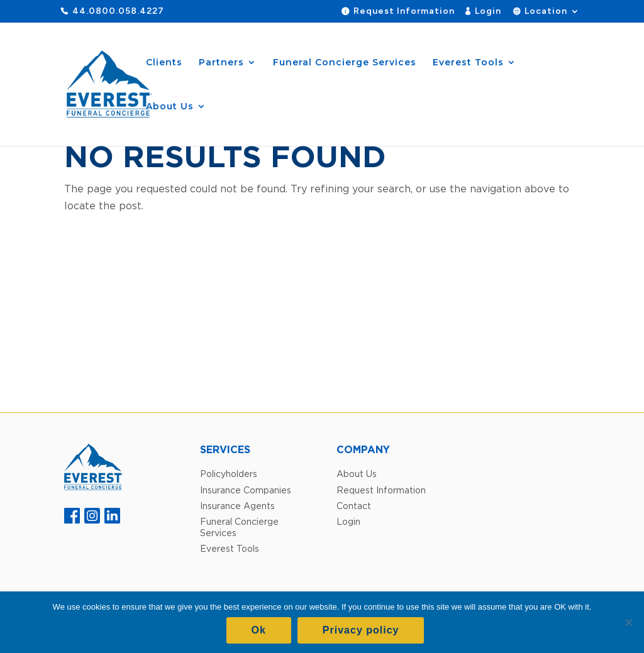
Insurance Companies (246, 490)
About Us (170, 107)
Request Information (404, 12)
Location (546, 12)
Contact (354, 506)
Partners (221, 63)
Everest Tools (468, 63)
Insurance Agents (237, 506)
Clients (164, 63)
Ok (259, 630)
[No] (628, 622)
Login (488, 12)
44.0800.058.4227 (118, 11)
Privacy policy (361, 630)
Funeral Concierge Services (345, 63)
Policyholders (229, 474)
